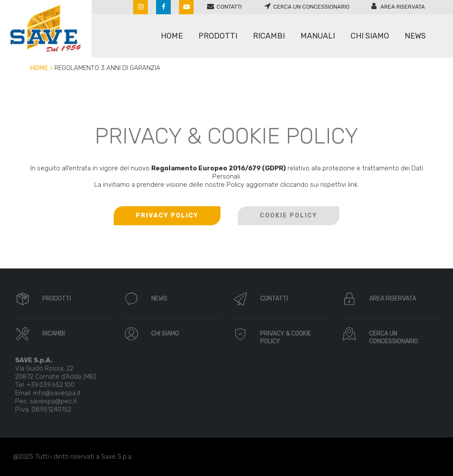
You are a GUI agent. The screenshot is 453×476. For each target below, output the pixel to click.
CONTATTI (274, 299)
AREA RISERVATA (393, 299)
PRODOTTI (57, 299)
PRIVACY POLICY (167, 216)
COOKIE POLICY (289, 216)
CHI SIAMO (165, 334)
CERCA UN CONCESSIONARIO (394, 337)
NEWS (159, 299)
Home (39, 68)
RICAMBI (54, 334)
